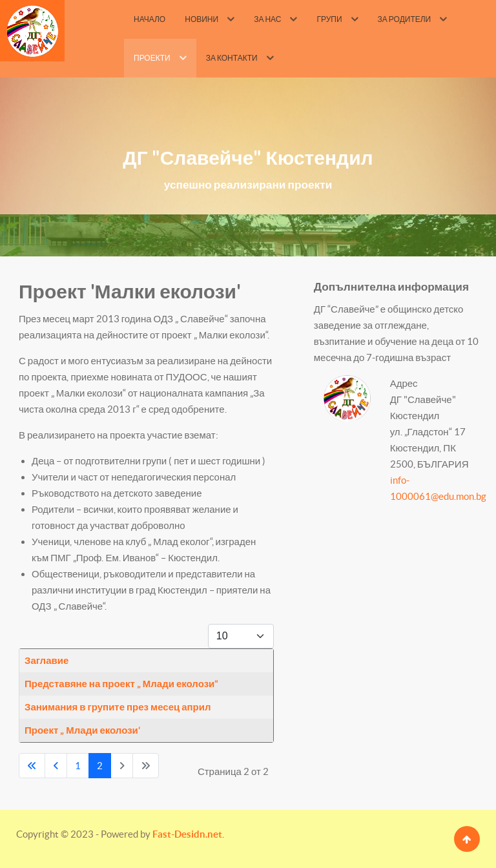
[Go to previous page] (56, 766)
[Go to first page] (32, 766)
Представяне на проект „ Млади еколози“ (121, 684)
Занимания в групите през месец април (118, 707)
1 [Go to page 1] (78, 766)
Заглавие (46, 660)
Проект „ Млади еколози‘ (82, 730)
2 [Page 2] (100, 766)
